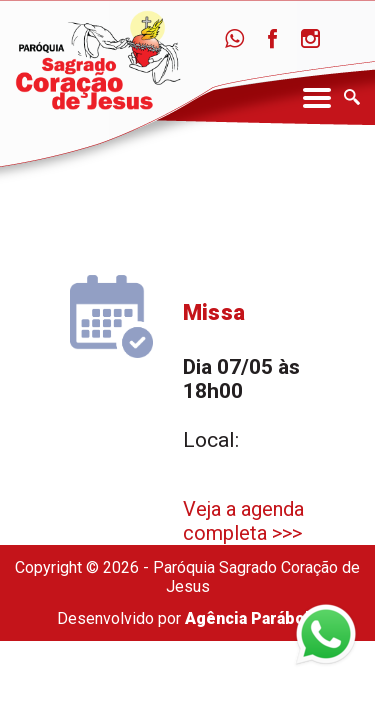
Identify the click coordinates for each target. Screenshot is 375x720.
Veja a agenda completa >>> (243, 521)
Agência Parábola (251, 618)
